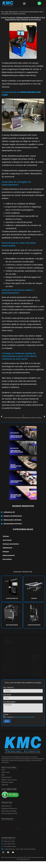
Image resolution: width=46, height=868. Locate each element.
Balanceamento (14, 12)
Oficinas (6, 536)
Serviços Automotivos (11, 544)
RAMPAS (34, 598)
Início (3, 12)
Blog (7, 12)
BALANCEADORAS (12, 625)
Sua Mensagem (9, 702)
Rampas (6, 552)
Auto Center (7, 540)
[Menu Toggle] (24, 4)
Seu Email (7, 695)
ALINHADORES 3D (12, 598)
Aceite (6, 715)
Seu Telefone (9, 688)
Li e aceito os (20, 717)
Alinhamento (7, 548)
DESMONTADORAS (34, 625)
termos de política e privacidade (24, 717)
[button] (39, 3)
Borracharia (7, 559)
